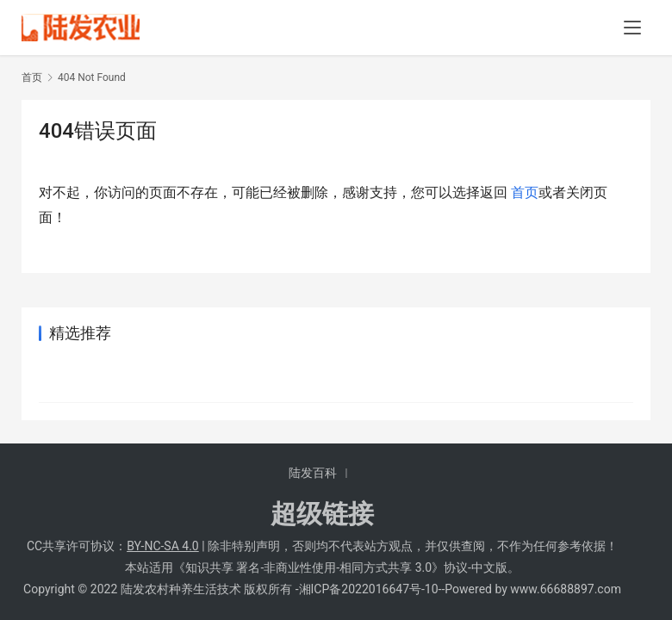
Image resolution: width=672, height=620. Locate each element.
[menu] (632, 28)
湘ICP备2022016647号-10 (369, 589)
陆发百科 (313, 473)
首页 (32, 77)
